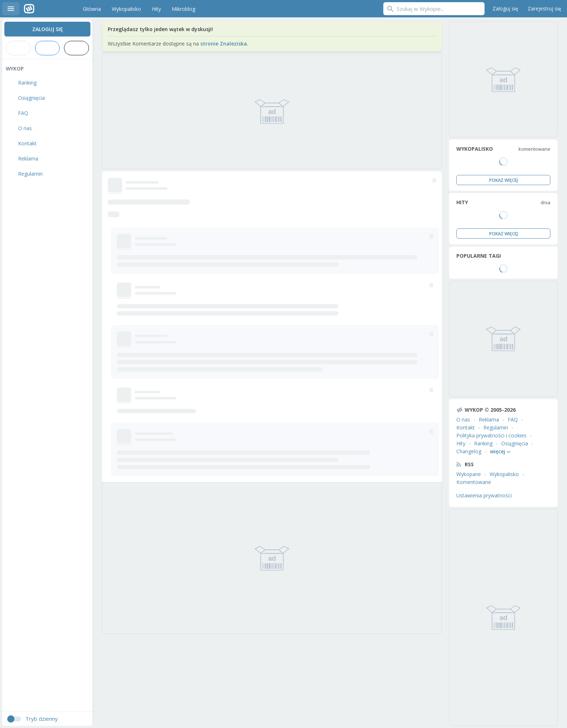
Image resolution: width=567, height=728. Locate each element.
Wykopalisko (504, 474)
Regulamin (496, 427)
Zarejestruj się (544, 8)
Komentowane (474, 482)
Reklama (489, 419)
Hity (461, 443)
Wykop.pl (46, 9)
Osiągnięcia (515, 443)
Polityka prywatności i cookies (491, 435)
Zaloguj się (505, 8)
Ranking (483, 443)
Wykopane (469, 474)
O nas (463, 419)
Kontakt (466, 427)
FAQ (513, 419)
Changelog (469, 451)
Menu (11, 9)
